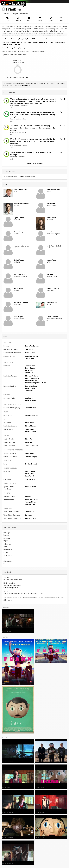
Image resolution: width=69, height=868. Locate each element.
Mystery (22, 48)
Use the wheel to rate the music (18, 77)
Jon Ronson (29, 398)
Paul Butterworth (53, 288)
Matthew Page (52, 274)
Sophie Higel (30, 358)
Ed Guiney (29, 370)
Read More (26, 86)
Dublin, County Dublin (11, 588)
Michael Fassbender (41, 39)
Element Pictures (32, 376)
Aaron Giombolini (32, 446)
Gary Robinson (30, 504)
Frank (11, 9)
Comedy (10, 48)
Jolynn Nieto (30, 479)
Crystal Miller (19, 218)
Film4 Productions (32, 378)
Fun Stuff (7, 572)
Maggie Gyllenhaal (26, 39)
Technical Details (10, 527)
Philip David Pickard (21, 302)
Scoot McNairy (52, 302)
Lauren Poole (51, 260)
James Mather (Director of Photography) (43, 42)
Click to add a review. (26, 177)
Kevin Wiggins (19, 260)
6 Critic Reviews (10, 92)
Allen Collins (30, 512)
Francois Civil (51, 218)
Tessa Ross (29, 391)
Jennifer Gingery (31, 457)
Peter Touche (30, 388)
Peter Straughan (31, 400)
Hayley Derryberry (20, 232)
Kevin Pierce (30, 423)
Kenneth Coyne (31, 518)
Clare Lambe (30, 474)
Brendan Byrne (31, 487)
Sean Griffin (30, 349)
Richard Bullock (31, 426)
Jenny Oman (30, 429)
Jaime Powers (51, 232)
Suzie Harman (30, 453)
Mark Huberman (20, 274)
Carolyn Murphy (31, 502)
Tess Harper (18, 317)
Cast (5, 184)
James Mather (31, 408)
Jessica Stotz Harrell (21, 246)
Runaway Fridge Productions (36, 383)
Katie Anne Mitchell (54, 246)
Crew (5, 337)
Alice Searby (30, 442)
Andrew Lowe (30, 366)
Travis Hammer (52, 317)
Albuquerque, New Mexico (12, 585)
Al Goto (28, 496)
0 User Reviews (9, 171)
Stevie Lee (29, 373)
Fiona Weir (29, 439)
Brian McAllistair (31, 500)
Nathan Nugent (31, 464)
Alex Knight (51, 204)
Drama (16, 48)
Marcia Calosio (31, 432)
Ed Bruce (29, 515)
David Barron (30, 368)
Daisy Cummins (31, 353)
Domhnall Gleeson (12, 39)
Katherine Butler (32, 386)
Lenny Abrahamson (32, 346)
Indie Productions (32, 380)
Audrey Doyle (30, 471)
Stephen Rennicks (32, 415)
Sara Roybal (30, 476)
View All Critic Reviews (35, 163)
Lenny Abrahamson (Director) (17, 42)
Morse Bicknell (19, 288)
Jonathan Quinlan (32, 356)
